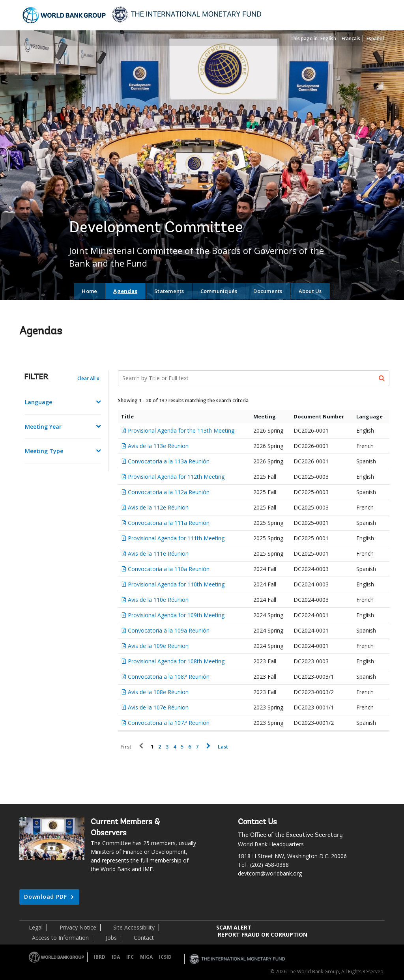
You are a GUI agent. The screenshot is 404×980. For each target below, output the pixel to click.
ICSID (165, 957)
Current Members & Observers (125, 828)
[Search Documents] (254, 378)
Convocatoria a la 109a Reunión (169, 630)
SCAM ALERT (234, 927)
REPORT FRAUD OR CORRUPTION (263, 934)
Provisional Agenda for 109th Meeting (176, 615)
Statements (169, 291)
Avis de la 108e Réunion (158, 692)
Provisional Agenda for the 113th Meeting (181, 430)
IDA (116, 957)
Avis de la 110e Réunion (158, 600)
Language (38, 402)
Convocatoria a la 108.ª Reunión (169, 677)
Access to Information (60, 938)
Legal (36, 927)
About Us (310, 291)
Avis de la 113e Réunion (158, 446)
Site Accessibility (134, 927)
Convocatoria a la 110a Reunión (169, 569)
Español (375, 38)
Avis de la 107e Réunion (158, 707)
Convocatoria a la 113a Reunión (169, 461)
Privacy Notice (78, 927)
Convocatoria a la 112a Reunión (169, 492)
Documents (268, 291)
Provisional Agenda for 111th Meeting (176, 538)
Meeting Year (43, 427)
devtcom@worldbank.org (270, 873)
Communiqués (219, 291)
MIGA (146, 957)
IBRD (100, 957)
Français (351, 38)
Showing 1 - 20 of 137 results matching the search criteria (183, 400)
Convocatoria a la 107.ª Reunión (169, 723)
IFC (130, 957)
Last (223, 747)
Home (89, 291)
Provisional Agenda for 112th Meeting (176, 477)
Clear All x (88, 378)
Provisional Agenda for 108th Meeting (176, 661)
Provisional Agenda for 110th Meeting (176, 584)
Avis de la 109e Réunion (158, 646)
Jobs (111, 938)
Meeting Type (44, 451)
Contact (144, 938)
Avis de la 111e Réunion (158, 553)
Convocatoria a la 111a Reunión (169, 523)
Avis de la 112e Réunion (158, 507)
